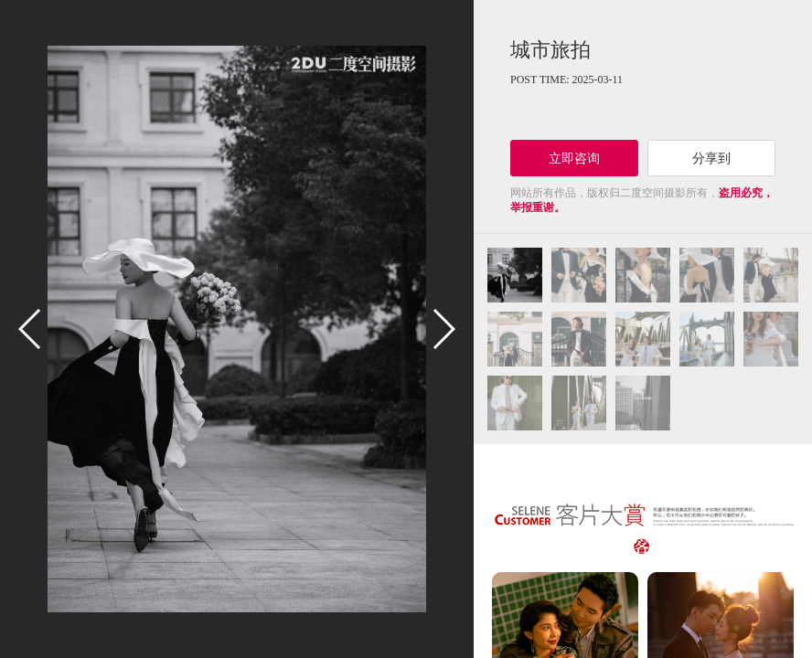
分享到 (711, 158)
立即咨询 (574, 158)
